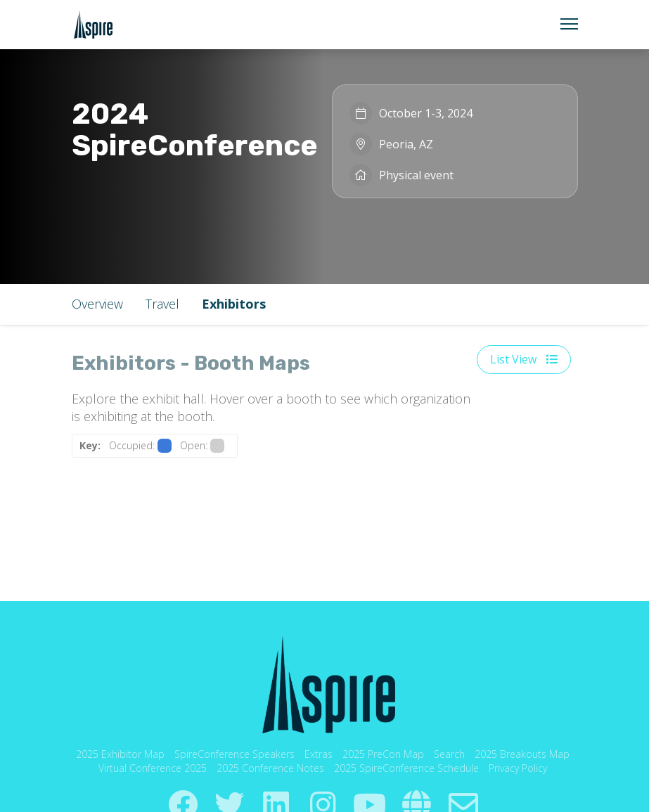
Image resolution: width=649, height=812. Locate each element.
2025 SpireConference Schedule (406, 768)
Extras (319, 754)
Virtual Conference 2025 (153, 768)
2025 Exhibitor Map (120, 754)
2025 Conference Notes (270, 768)
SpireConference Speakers (234, 754)
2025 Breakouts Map (522, 754)
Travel (162, 304)
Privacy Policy (518, 768)
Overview (97, 304)
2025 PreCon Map (383, 754)
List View (524, 359)
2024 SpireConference (195, 130)
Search (449, 754)
